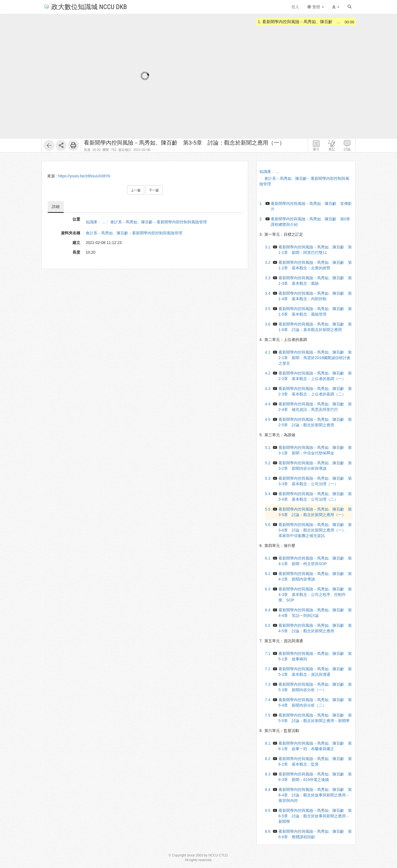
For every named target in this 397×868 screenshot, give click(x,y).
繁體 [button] (316, 7)
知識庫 (92, 222)
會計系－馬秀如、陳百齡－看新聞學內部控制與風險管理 (159, 222)
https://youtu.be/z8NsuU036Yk (84, 176)
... (104, 222)
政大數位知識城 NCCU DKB (85, 6)
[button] (336, 7)
